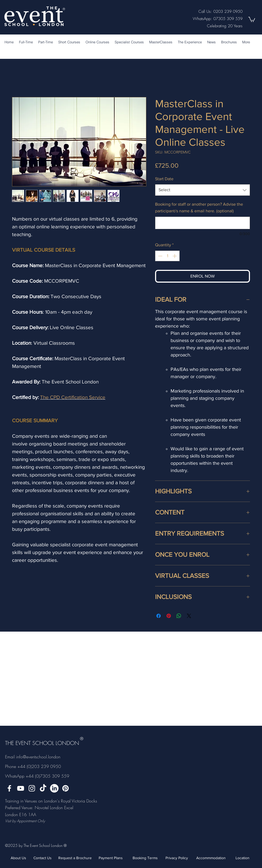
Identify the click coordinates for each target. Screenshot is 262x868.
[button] (252, 19)
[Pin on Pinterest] (169, 616)
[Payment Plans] (111, 858)
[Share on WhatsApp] (179, 616)
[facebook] (9, 788)
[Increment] (175, 256)
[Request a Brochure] (75, 858)
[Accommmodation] (211, 858)
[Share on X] (189, 616)
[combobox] (203, 190)
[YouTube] (21, 788)
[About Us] (18, 858)
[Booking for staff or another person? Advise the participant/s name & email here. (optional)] (203, 223)
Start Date (164, 179)
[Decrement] (160, 256)
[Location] (242, 858)
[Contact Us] (43, 858)
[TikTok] (43, 788)
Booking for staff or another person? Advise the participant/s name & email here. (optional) (199, 208)
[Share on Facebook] (159, 616)
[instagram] (32, 788)
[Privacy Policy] (177, 858)
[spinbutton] (167, 256)
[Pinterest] (65, 788)
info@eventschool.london (38, 757)
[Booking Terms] (145, 858)
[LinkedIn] (54, 788)
